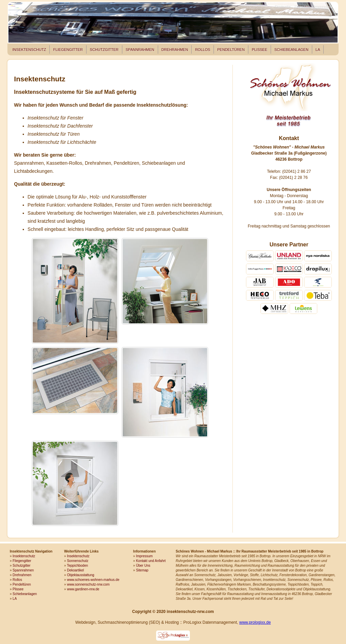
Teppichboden (77, 566)
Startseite (283, 7)
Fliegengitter (68, 50)
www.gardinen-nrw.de (83, 589)
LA (318, 50)
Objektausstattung (81, 575)
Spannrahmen (140, 50)
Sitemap (142, 570)
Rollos (203, 50)
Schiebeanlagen (291, 50)
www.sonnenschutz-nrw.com (88, 584)
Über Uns (303, 7)
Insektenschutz (29, 50)
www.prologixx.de (255, 622)
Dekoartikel (75, 570)
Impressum (323, 7)
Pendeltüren (231, 50)
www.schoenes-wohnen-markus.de (93, 580)
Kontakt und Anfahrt (151, 561)
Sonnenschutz (78, 561)
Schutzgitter (104, 50)
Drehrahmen (175, 50)
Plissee (259, 50)
